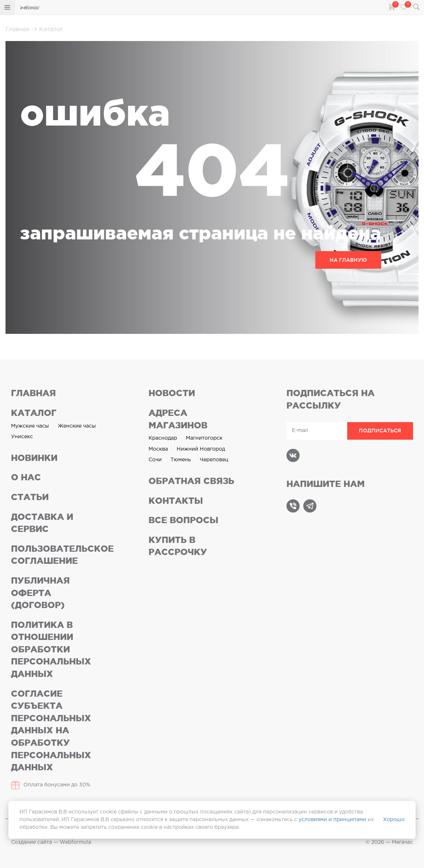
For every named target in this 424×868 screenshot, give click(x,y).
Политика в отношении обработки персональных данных (51, 649)
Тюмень (181, 460)
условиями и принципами (332, 820)
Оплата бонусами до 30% (51, 785)
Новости (172, 393)
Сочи (155, 460)
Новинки (34, 458)
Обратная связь (191, 481)
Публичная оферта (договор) (40, 593)
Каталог (47, 29)
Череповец (214, 460)
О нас (26, 477)
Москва (158, 449)
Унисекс (22, 437)
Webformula (75, 842)
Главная (18, 29)
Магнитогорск (204, 438)
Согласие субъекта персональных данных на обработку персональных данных (51, 731)
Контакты (176, 501)
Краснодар (163, 438)
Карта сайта (302, 525)
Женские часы (77, 426)
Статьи (30, 497)
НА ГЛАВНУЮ (348, 260)
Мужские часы (30, 426)
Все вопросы (183, 520)
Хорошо (394, 820)
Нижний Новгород (201, 449)
